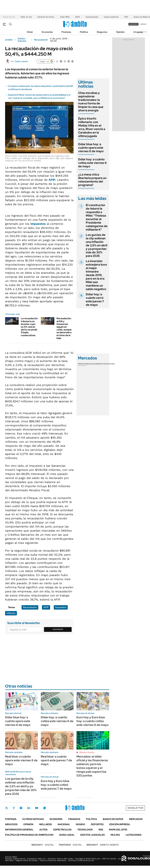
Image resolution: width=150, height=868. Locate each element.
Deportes (97, 824)
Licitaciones (134, 835)
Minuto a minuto (87, 752)
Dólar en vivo (26, 17)
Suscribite (58, 629)
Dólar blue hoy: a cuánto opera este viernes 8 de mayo (91, 148)
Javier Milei (65, 17)
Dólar (30, 32)
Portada (11, 819)
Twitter (7, 808)
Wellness (46, 824)
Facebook (14, 808)
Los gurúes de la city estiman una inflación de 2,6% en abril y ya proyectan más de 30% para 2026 (97, 245)
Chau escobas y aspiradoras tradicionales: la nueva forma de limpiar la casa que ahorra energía (91, 102)
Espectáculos (62, 830)
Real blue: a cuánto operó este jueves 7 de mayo (56, 760)
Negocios (102, 32)
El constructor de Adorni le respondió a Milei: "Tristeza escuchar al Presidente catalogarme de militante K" (97, 217)
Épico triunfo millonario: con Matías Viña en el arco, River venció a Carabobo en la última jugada (92, 127)
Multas (115, 835)
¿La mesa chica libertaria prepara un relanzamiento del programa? (92, 180)
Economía (47, 32)
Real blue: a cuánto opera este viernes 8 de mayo (21, 760)
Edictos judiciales (93, 835)
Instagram (21, 808)
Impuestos (61, 607)
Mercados (136, 819)
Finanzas (66, 32)
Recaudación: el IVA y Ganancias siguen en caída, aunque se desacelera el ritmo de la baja (64, 328)
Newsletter (143, 32)
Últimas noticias (33, 819)
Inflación (11, 613)
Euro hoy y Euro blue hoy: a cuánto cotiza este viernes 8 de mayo (92, 721)
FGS (126, 17)
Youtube (37, 808)
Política (84, 32)
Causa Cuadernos (111, 17)
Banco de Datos (113, 819)
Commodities (100, 364)
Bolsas (90, 364)
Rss (101, 830)
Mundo (80, 824)
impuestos (38, 224)
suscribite (134, 24)
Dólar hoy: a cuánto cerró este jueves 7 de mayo (95, 300)
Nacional (64, 824)
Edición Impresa (120, 824)
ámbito (9, 40)
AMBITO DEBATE (103, 845)
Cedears (110, 364)
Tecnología (85, 830)
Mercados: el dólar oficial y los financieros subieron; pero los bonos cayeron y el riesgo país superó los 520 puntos (92, 766)
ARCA (78, 17)
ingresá (143, 24)
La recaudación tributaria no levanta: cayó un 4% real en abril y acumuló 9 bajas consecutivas (29, 327)
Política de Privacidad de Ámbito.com (29, 835)
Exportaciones (92, 17)
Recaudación (41, 40)
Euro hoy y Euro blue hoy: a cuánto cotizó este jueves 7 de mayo (56, 785)
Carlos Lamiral (21, 61)
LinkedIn (29, 808)
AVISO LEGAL (67, 835)
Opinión (120, 32)
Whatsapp (45, 808)
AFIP (52, 180)
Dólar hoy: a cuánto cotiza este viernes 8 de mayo (92, 163)
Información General (19, 830)
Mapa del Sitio (118, 830)
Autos (43, 830)
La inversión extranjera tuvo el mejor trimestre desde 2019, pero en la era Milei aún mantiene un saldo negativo (96, 275)
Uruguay (138, 32)
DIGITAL (43, 845)
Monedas (82, 364)
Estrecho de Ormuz (46, 17)
